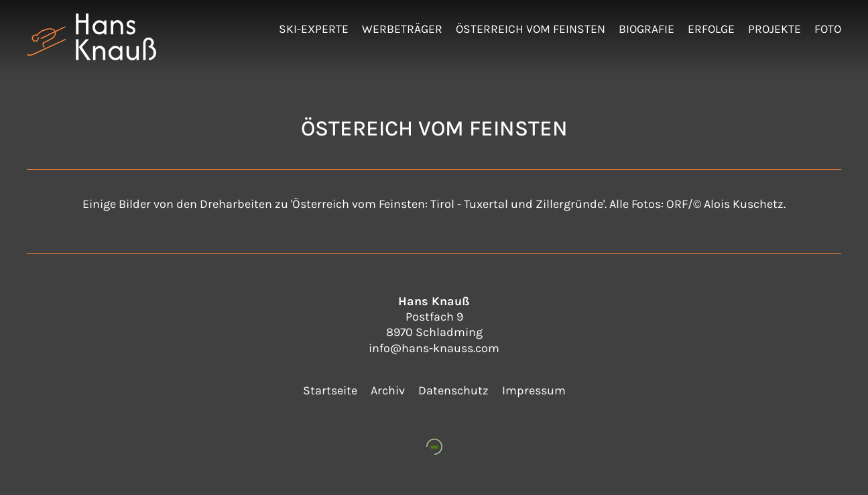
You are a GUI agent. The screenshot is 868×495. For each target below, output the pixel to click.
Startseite (330, 390)
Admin (845, 13)
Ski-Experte (314, 29)
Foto (828, 29)
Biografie (646, 29)
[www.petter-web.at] (434, 447)
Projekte (774, 29)
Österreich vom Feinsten (531, 29)
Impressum (534, 390)
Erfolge (711, 29)
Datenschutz (453, 390)
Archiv (388, 390)
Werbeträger (402, 29)
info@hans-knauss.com (434, 348)
